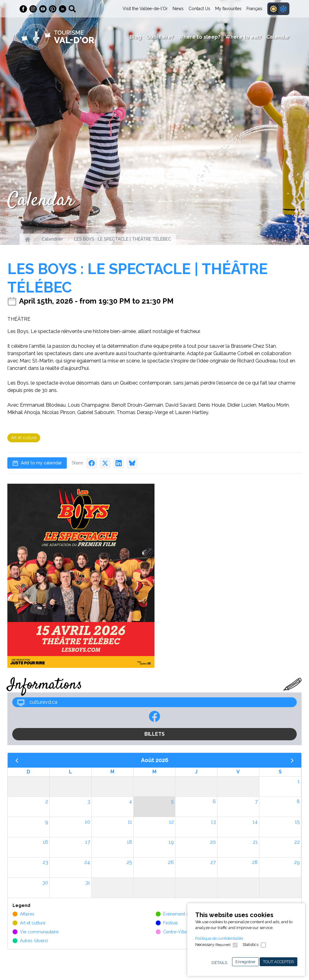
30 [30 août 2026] (45, 883)
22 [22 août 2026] (297, 842)
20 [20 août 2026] (213, 842)
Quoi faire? (160, 37)
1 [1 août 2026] (299, 781)
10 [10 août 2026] (88, 822)
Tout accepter (278, 962)
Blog (135, 37)
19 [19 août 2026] (171, 842)
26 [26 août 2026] (171, 862)
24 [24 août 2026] (87, 862)
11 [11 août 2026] (130, 822)
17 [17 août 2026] (88, 842)
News (178, 9)
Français (254, 9)
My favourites (228, 9)
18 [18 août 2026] (130, 842)
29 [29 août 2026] (297, 862)
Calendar (278, 37)
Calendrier (52, 239)
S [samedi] (280, 772)
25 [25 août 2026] (129, 862)
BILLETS (154, 734)
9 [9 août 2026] (47, 822)
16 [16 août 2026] (46, 842)
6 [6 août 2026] (214, 802)
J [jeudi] (196, 772)
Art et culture (24, 438)
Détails (219, 963)
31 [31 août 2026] (88, 883)
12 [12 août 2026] (171, 822)
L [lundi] (71, 772)
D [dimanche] (29, 772)
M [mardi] (112, 772)
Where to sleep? (199, 37)
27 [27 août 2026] (213, 862)
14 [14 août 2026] (255, 822)
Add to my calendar (37, 463)
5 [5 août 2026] (172, 802)
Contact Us (199, 9)
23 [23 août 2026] (45, 862)
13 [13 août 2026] (213, 822)
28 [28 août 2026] (255, 862)
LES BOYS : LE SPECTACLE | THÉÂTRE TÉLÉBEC (123, 239)
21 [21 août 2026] (255, 842)
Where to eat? (243, 37)
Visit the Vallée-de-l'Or (145, 9)
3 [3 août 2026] (89, 802)
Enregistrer (246, 962)
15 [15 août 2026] (297, 822)
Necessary (213, 945)
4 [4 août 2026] (131, 802)
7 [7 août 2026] (256, 802)
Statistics (250, 945)
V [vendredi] (238, 772)
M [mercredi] (154, 772)
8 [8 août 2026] (298, 802)
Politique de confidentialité (219, 938)
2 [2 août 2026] (47, 802)
